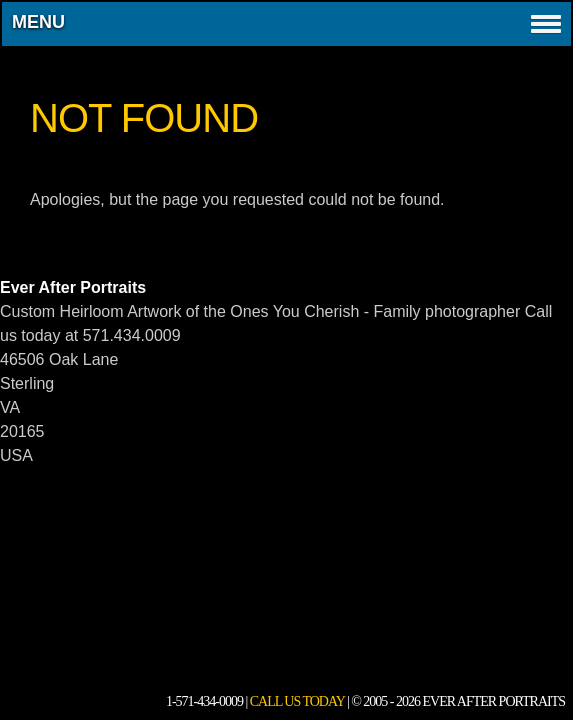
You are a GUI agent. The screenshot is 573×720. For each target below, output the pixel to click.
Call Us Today (297, 701)
